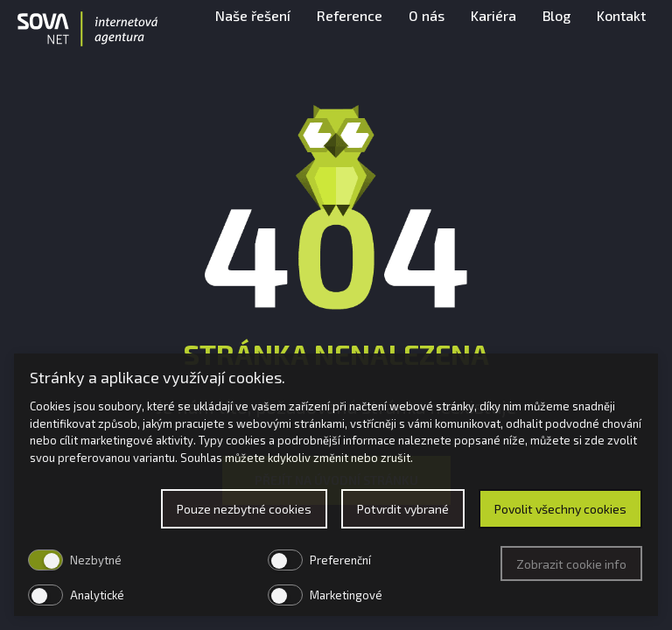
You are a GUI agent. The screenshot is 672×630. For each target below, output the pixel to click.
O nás (427, 30)
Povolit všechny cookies (560, 509)
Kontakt (621, 30)
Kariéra (493, 30)
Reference (350, 30)
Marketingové (346, 595)
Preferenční (340, 560)
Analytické (97, 595)
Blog (556, 30)
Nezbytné (96, 560)
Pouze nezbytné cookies (244, 509)
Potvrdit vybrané (403, 509)
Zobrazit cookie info (571, 564)
